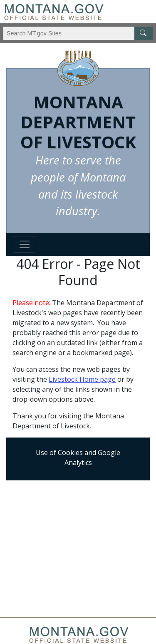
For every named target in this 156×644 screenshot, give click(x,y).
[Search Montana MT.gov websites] (78, 33)
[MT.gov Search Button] (144, 33)
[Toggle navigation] (25, 244)
